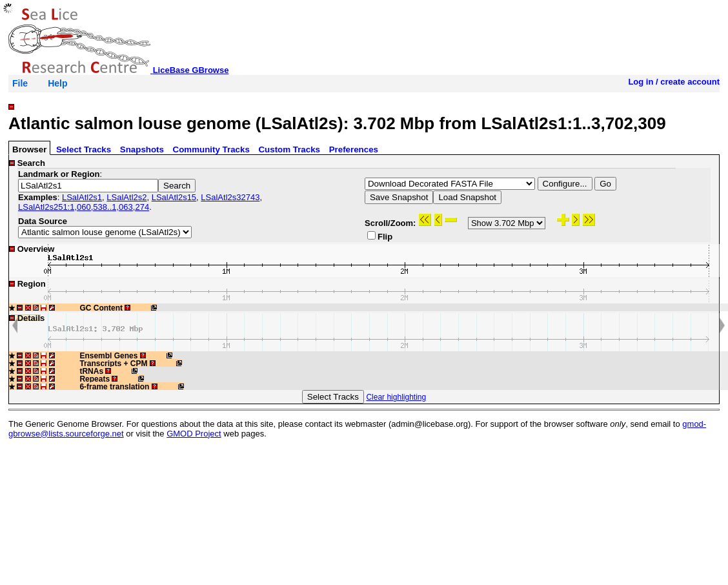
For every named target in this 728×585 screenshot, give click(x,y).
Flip (380, 236)
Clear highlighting (396, 397)
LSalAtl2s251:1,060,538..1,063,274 (84, 207)
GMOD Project (194, 434)
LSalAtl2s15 (174, 197)
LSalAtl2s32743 (230, 197)
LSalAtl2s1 (82, 197)
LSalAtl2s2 (126, 197)
